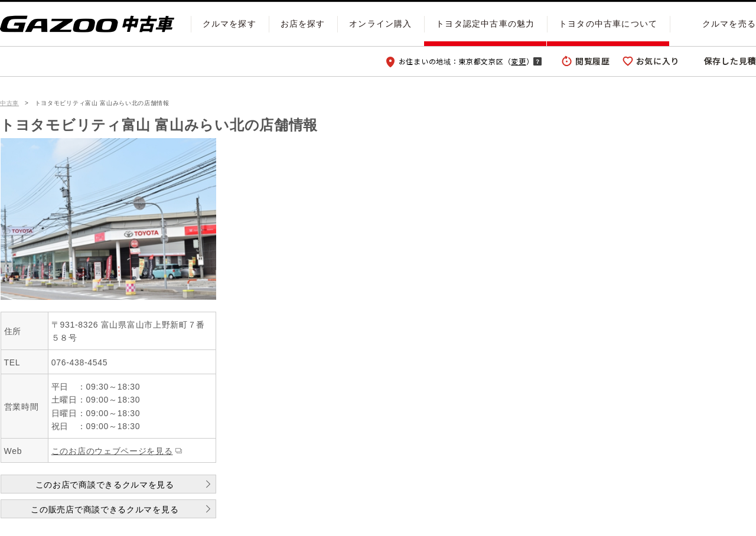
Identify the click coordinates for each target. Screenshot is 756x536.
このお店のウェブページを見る (112, 451)
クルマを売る (729, 24)
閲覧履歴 (593, 61)
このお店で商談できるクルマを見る (105, 485)
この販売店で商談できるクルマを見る (105, 509)
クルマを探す (229, 24)
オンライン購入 (380, 24)
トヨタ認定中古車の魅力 (485, 24)
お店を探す (303, 24)
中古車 (9, 103)
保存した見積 (730, 61)
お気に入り (658, 61)
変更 (518, 61)
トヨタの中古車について (608, 24)
